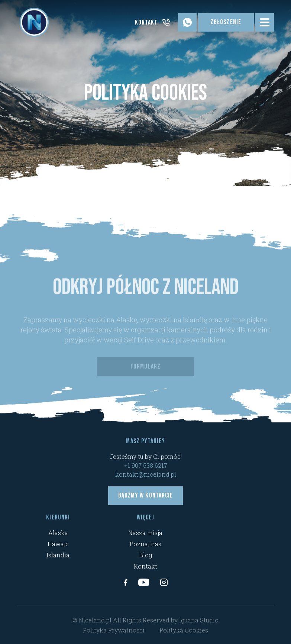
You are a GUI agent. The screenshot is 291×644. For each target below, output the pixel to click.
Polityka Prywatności (114, 630)
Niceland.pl (95, 620)
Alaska (58, 533)
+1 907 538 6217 (146, 465)
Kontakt (145, 566)
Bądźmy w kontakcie (145, 495)
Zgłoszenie (226, 22)
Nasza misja (145, 533)
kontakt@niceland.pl (146, 474)
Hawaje (58, 544)
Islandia (58, 555)
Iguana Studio (199, 620)
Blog (145, 555)
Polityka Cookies (184, 630)
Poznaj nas (145, 544)
